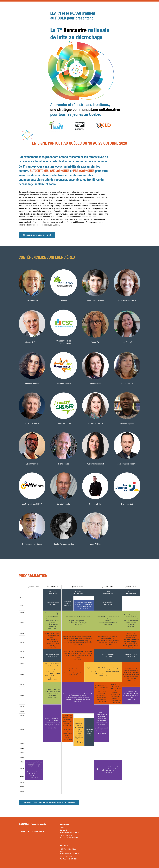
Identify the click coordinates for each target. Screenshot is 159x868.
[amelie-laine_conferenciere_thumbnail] (95, 350)
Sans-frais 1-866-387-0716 (69, 838)
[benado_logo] (64, 267)
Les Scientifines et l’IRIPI (32, 504)
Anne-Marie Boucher (95, 301)
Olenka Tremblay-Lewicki (64, 544)
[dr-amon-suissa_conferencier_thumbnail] (32, 510)
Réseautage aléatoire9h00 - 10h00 (52, 603)
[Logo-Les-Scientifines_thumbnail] (32, 470)
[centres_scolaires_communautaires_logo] (64, 307)
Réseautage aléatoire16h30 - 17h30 (89, 732)
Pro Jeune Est (127, 504)
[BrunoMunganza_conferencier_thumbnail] (127, 390)
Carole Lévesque (32, 424)
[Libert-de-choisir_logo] (64, 390)
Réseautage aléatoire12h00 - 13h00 (52, 655)
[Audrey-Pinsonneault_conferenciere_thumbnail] (95, 430)
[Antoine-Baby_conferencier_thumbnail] (32, 267)
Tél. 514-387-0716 (66, 836)
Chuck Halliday (95, 504)
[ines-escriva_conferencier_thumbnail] (127, 308)
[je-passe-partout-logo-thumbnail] (64, 350)
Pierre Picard (64, 464)
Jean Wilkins (95, 544)
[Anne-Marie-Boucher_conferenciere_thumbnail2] (95, 267)
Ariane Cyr (95, 342)
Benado (64, 301)
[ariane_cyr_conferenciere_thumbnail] (95, 308)
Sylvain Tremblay (64, 504)
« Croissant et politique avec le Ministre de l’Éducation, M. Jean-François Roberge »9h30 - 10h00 (84, 605)
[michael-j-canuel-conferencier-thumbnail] (32, 308)
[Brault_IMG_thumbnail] (127, 267)
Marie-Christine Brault (127, 301)
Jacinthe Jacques (32, 384)
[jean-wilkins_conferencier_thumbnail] (95, 510)
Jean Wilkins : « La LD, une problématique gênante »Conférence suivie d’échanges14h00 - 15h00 (52, 693)
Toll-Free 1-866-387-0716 (68, 859)
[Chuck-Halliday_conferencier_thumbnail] (95, 470)
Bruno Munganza (127, 424)
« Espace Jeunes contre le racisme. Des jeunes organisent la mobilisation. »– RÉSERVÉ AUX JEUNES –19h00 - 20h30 (108, 770)
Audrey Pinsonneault (95, 464)
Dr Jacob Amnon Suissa (32, 544)
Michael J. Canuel (32, 342)
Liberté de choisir (64, 424)
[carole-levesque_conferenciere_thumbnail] (32, 390)
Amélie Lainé (95, 384)
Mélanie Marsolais (95, 424)
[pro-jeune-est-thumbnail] (127, 470)
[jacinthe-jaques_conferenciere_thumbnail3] (32, 350)
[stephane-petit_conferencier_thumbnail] (32, 430)
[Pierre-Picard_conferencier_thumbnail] (64, 430)
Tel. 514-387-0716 (66, 857)
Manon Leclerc (127, 384)
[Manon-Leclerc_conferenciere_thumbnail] (127, 350)
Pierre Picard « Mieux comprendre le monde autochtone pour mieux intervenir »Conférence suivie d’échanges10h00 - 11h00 (108, 621)
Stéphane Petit (32, 464)
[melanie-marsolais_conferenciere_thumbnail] (95, 390)
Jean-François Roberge (127, 464)
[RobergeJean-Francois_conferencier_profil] (127, 430)
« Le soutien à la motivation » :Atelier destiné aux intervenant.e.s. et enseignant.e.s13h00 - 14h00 (73, 672)
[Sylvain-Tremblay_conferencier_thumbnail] (64, 470)
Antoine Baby (32, 301)
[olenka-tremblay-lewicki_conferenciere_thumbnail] (64, 510)
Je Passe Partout (64, 384)
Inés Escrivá (127, 342)
